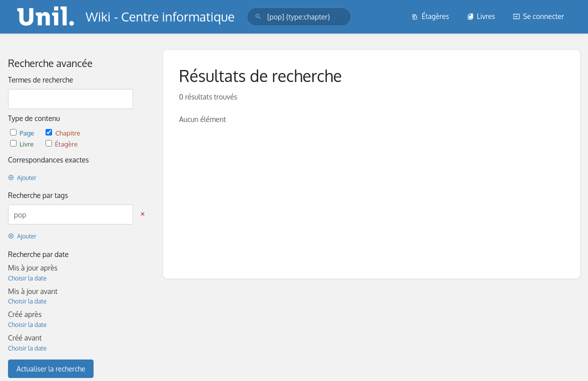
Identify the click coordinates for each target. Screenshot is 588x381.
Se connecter (538, 16)
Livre (23, 144)
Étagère (62, 144)
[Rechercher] (258, 17)
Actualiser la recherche (51, 369)
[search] (299, 17)
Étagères (430, 16)
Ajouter (22, 178)
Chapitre (63, 133)
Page (23, 133)
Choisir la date (27, 278)
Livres (481, 16)
